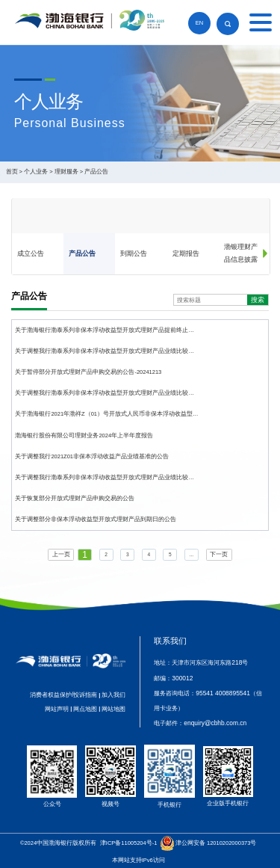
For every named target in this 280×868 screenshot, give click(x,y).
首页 (12, 172)
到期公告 (134, 253)
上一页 (61, 554)
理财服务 (66, 172)
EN (199, 23)
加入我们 (113, 695)
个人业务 (36, 172)
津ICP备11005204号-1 (129, 843)
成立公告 (31, 253)
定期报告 (186, 253)
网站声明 (57, 709)
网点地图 (85, 709)
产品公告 (96, 172)
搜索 (258, 300)
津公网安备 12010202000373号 (216, 843)
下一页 (219, 554)
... (192, 554)
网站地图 (113, 709)
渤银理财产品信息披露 (241, 253)
